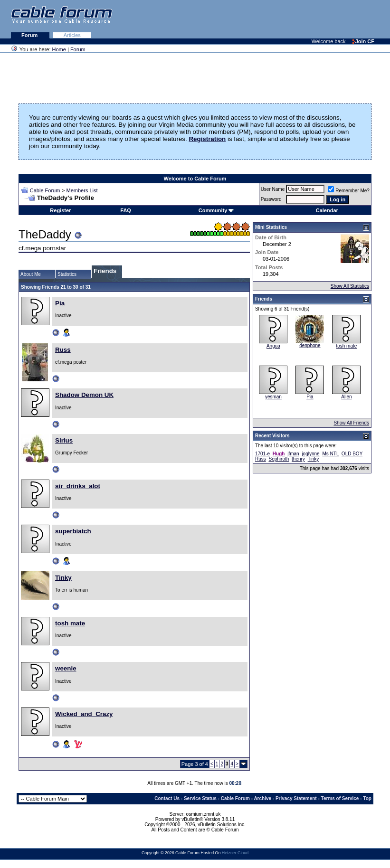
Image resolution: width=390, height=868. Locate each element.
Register (60, 210)
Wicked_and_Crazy (84, 714)
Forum (30, 35)
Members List (82, 190)
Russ (63, 350)
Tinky (63, 578)
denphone (310, 345)
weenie (66, 668)
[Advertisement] (274, 19)
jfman (293, 454)
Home (59, 49)
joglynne (310, 454)
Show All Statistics (350, 286)
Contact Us (167, 798)
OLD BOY (352, 454)
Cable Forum (45, 190)
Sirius (64, 440)
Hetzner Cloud (235, 853)
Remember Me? (349, 191)
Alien (346, 397)
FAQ (126, 210)
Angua (273, 346)
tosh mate (70, 623)
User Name (273, 189)
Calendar (327, 210)
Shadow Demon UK (84, 395)
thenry (298, 459)
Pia (60, 303)
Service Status (200, 798)
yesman (273, 397)
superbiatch (73, 531)
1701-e (262, 454)
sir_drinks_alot (78, 486)
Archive (262, 798)
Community (216, 210)
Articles (72, 35)
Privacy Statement (296, 798)
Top (367, 798)
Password (271, 199)
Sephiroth (279, 459)
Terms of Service (340, 798)
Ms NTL (330, 454)
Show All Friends (351, 423)
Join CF (363, 41)
